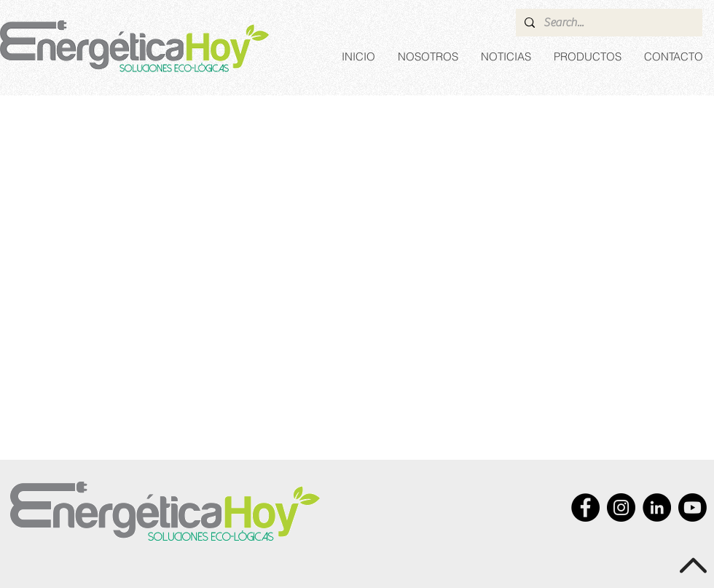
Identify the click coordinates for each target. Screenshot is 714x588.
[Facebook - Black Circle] (585, 507)
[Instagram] (621, 507)
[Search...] (608, 23)
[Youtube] (693, 507)
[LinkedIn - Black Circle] (657, 507)
